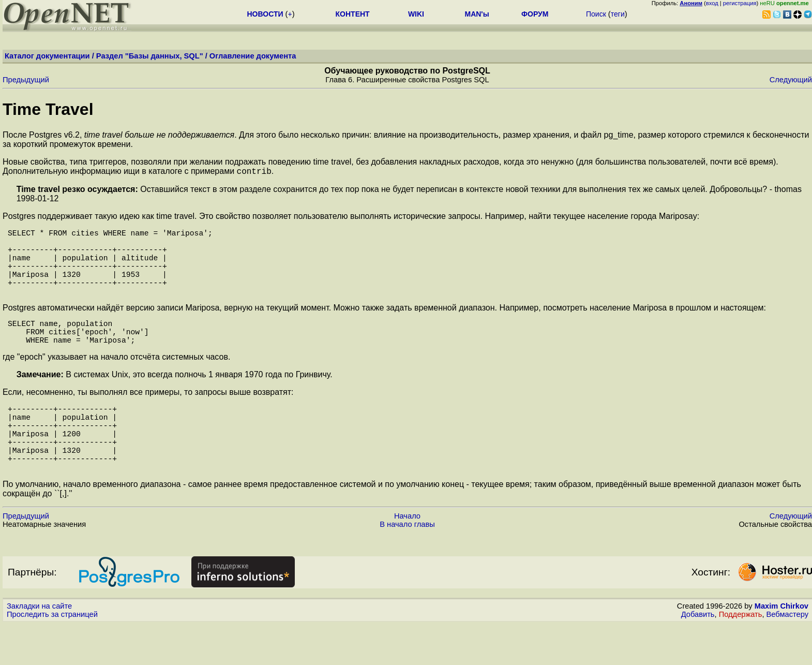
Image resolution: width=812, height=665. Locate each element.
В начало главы (407, 565)
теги (618, 14)
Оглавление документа (253, 56)
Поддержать (741, 655)
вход (712, 3)
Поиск (596, 14)
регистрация (740, 3)
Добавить (698, 655)
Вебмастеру (787, 655)
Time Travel (48, 109)
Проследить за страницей (52, 655)
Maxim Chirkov (781, 647)
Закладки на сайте (39, 647)
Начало (407, 557)
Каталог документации (47, 56)
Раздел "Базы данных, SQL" (150, 56)
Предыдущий (26, 80)
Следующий (791, 80)
